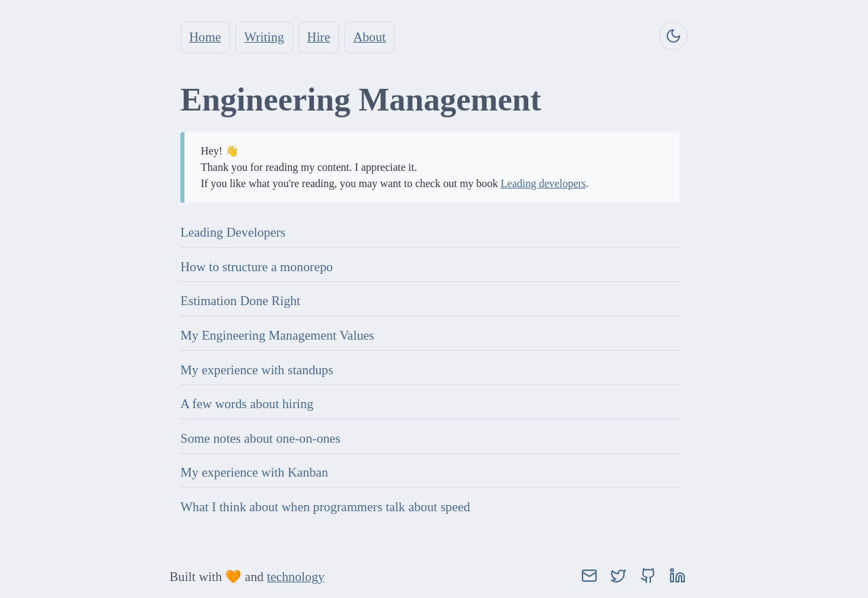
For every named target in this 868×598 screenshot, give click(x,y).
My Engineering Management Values (277, 335)
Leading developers (543, 183)
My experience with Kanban (254, 472)
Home (205, 37)
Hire (319, 37)
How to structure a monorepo (257, 267)
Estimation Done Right (240, 301)
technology (295, 577)
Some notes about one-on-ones (260, 438)
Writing (264, 37)
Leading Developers (233, 232)
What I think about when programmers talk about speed (325, 507)
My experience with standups (257, 370)
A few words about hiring (247, 404)
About (370, 37)
